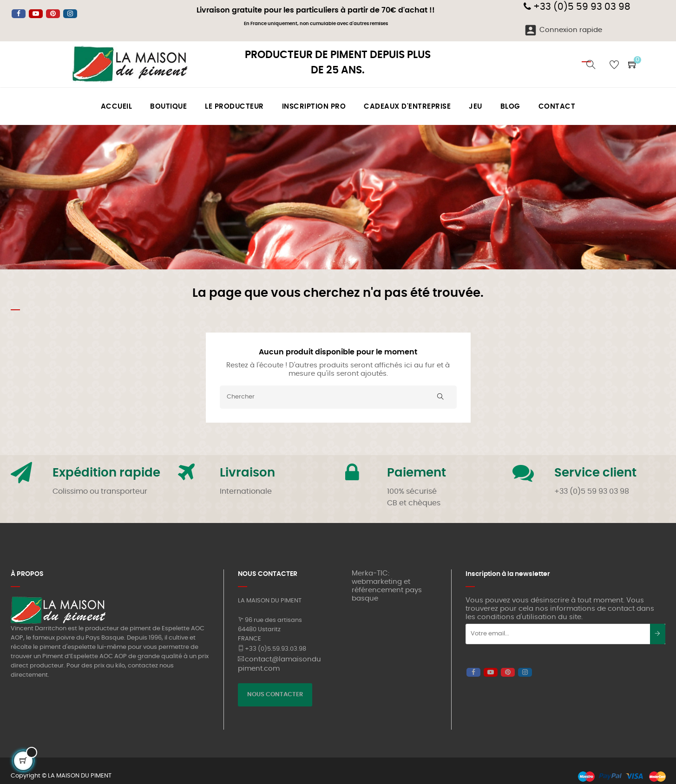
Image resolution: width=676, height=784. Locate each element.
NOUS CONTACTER (275, 695)
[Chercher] (338, 397)
